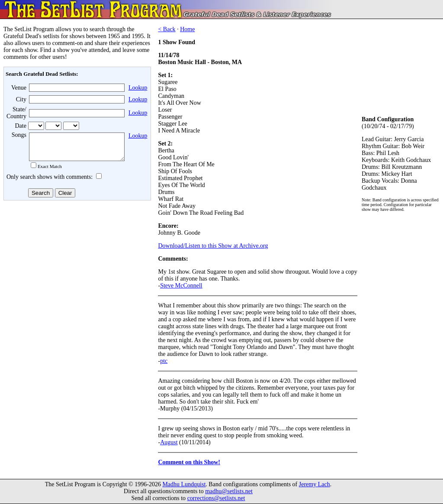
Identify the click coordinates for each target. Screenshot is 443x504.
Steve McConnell (181, 286)
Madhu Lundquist (184, 484)
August (169, 442)
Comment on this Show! (189, 462)
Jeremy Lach (315, 484)
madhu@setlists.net (229, 491)
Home (187, 29)
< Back (167, 29)
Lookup (138, 88)
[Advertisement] (76, 272)
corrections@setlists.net (216, 498)
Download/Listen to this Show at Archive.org (213, 246)
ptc (164, 361)
